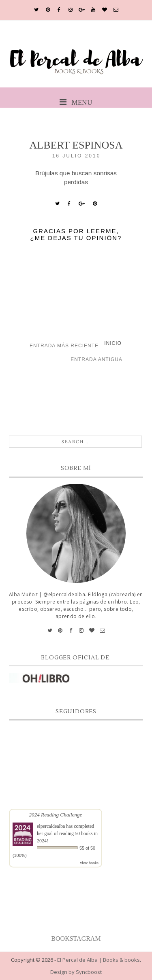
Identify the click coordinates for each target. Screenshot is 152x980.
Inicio (113, 343)
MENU (76, 103)
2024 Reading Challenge (55, 815)
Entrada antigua (96, 359)
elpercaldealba (51, 826)
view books (89, 863)
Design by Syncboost (76, 972)
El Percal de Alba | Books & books (98, 960)
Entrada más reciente (64, 346)
